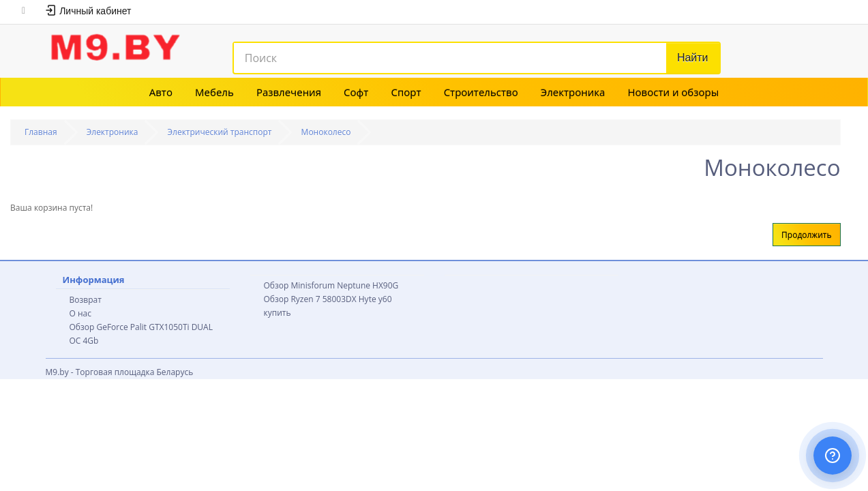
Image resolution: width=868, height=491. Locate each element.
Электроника (573, 92)
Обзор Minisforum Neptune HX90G (331, 285)
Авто (161, 92)
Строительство (481, 92)
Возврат (86, 300)
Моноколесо (326, 132)
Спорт (406, 92)
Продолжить (806, 235)
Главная (41, 132)
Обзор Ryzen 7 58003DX (310, 299)
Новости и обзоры (674, 92)
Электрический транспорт (220, 132)
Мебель (214, 92)
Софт (356, 92)
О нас (80, 313)
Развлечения (289, 92)
